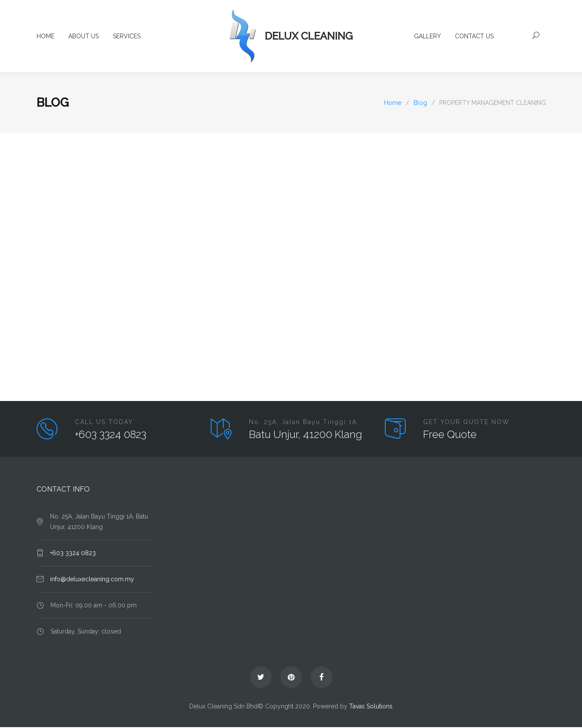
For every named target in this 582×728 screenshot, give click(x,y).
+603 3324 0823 (111, 435)
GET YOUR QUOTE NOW (466, 423)
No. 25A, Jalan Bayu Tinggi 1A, (304, 423)
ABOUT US (84, 37)
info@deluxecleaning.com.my (92, 580)
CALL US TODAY (104, 423)
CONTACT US (474, 37)
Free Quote (450, 435)
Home (393, 104)
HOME (45, 37)
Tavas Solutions (371, 707)
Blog (53, 103)
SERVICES (127, 37)
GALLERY (427, 37)
